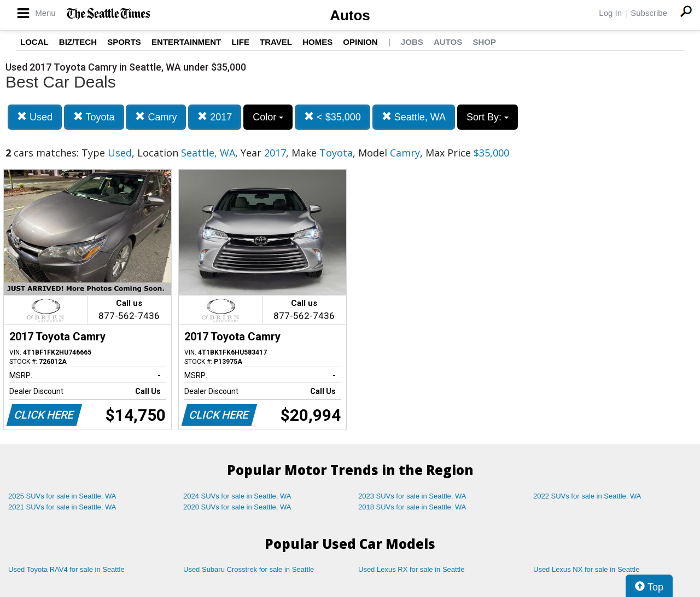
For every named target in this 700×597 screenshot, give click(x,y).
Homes (317, 42)
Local (34, 42)
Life (240, 42)
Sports (124, 42)
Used (35, 117)
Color (268, 117)
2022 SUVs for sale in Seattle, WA (587, 496)
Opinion (360, 42)
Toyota (94, 117)
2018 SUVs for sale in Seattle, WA (412, 507)
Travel (276, 42)
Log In (610, 13)
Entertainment (186, 42)
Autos (350, 15)
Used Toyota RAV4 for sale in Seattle (66, 569)
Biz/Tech (78, 42)
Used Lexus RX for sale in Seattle (411, 569)
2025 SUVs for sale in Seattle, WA (62, 496)
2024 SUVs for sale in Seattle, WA (237, 496)
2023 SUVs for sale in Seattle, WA (412, 496)
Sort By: (488, 117)
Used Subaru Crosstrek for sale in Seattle (249, 569)
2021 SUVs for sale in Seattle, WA (62, 507)
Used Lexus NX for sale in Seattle (586, 569)
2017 (215, 117)
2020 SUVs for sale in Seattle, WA (237, 507)
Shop (484, 42)
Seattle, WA (414, 117)
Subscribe (649, 13)
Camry (156, 117)
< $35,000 (332, 117)
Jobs (412, 42)
